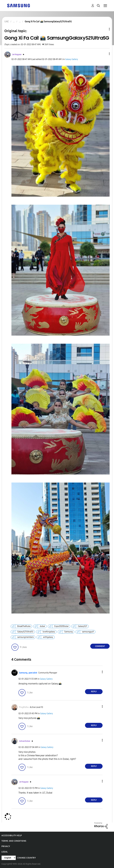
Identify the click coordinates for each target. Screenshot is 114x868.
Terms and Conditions (14, 841)
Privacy (6, 846)
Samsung (69, 632)
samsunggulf (88, 632)
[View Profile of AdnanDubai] (25, 741)
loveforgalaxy (49, 632)
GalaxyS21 (82, 626)
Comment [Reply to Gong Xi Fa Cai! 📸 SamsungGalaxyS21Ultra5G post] (100, 646)
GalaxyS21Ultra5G (25, 632)
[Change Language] (9, 858)
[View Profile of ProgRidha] (24, 707)
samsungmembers (25, 637)
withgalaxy (48, 637)
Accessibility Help (12, 836)
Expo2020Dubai (61, 626)
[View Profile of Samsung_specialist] (28, 673)
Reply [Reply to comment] (94, 692)
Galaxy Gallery (72, 59)
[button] (104, 54)
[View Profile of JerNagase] (17, 54)
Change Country (27, 858)
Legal (5, 852)
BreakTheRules (24, 626)
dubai (42, 626)
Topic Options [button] (104, 29)
